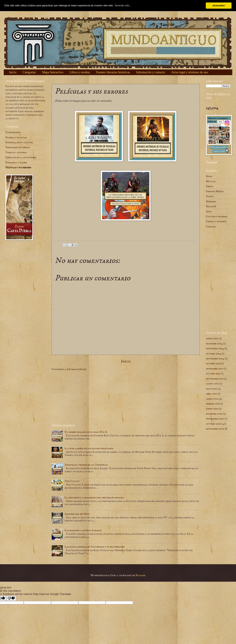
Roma (209, 176)
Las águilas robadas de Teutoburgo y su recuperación (95, 547)
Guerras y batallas (16, 137)
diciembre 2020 (214, 414)
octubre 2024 (213, 354)
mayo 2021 (211, 389)
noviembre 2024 (215, 348)
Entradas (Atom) (77, 369)
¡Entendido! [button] (219, 6)
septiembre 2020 (215, 429)
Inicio (13, 72)
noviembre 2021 (215, 369)
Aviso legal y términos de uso (190, 72)
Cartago (211, 226)
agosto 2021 (213, 384)
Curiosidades (13, 132)
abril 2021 (211, 394)
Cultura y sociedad (217, 216)
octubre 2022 (213, 363)
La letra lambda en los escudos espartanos (89, 448)
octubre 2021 (213, 373)
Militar (211, 181)
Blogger (140, 575)
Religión (211, 206)
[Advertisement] (126, 397)
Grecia (210, 186)
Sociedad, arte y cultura (19, 142)
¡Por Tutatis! (72, 481)
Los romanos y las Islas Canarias (83, 530)
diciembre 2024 (214, 343)
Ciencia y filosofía (216, 221)
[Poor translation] (11, 598)
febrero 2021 (213, 404)
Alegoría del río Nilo (77, 514)
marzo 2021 (212, 399)
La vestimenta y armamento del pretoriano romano (94, 497)
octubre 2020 (213, 424)
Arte (209, 211)
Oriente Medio (215, 191)
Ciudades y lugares (16, 162)
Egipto (210, 196)
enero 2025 (212, 338)
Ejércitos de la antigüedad (21, 157)
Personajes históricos (18, 147)
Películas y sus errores (18, 167)
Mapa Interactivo (53, 72)
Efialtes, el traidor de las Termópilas (86, 465)
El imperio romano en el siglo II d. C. (86, 432)
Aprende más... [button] (123, 5)
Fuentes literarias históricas (113, 72)
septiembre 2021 (215, 379)
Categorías (29, 72)
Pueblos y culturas (16, 152)
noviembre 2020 (215, 419)
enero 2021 (212, 409)
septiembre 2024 (215, 358)
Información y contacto (151, 72)
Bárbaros (211, 201)
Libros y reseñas (80, 72)
